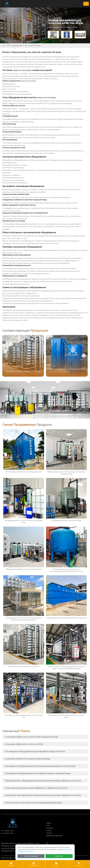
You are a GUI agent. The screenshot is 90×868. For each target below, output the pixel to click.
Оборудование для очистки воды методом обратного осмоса (20, 843)
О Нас (56, 864)
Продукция (50, 828)
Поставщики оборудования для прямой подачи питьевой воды (38, 773)
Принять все (59, 856)
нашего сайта (21, 320)
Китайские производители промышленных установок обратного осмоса (43, 795)
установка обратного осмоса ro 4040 (24, 744)
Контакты (49, 833)
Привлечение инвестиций (54, 836)
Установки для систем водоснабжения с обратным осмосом (36, 788)
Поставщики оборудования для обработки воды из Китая (35, 751)
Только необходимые (31, 856)
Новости (49, 831)
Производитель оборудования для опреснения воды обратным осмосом (43, 781)
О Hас (48, 826)
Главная (4, 46)
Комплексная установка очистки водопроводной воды (33, 803)
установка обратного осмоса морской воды (28, 759)
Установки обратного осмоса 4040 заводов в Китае (32, 737)
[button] (84, 356)
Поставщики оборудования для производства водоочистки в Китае (40, 766)
